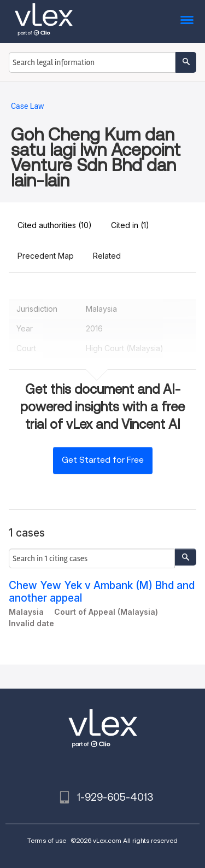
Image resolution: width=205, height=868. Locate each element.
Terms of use (47, 840)
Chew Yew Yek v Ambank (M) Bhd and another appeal (102, 592)
